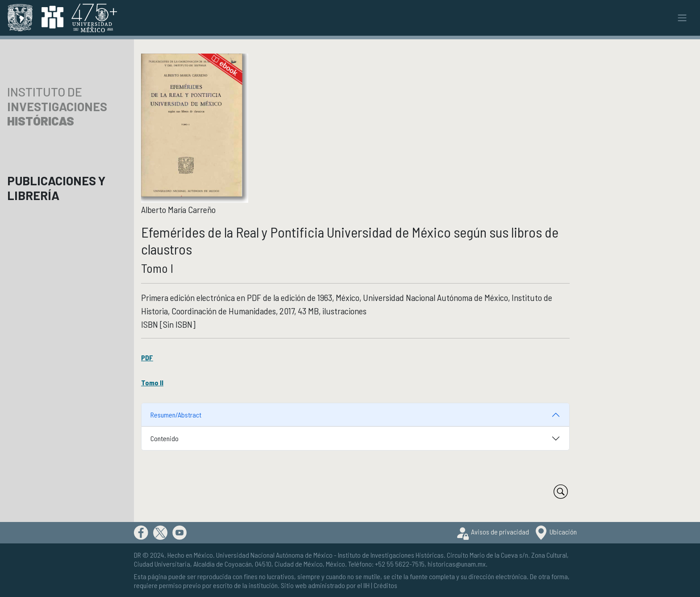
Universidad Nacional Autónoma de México (274, 555)
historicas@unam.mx (457, 564)
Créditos (385, 585)
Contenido (165, 438)
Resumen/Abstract (176, 415)
